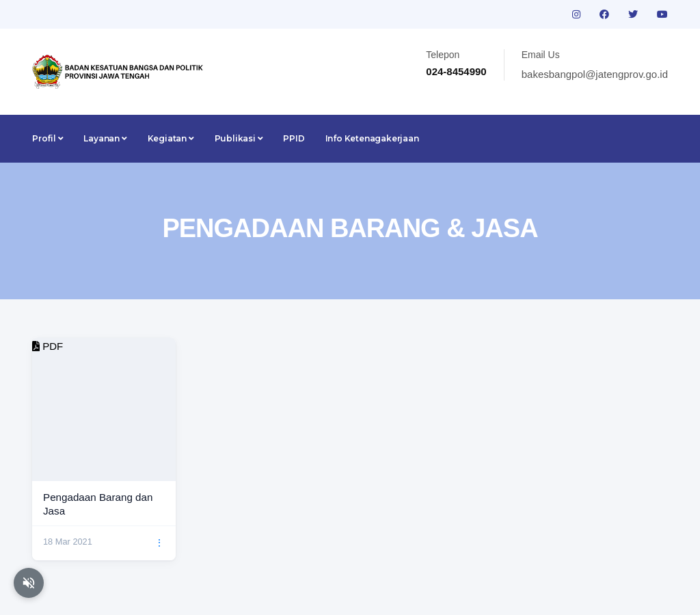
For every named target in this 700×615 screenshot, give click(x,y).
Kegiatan (171, 138)
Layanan (105, 138)
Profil (48, 138)
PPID (294, 138)
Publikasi (239, 138)
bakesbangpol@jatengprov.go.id (595, 74)
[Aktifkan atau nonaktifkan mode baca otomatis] (29, 583)
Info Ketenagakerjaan (372, 138)
